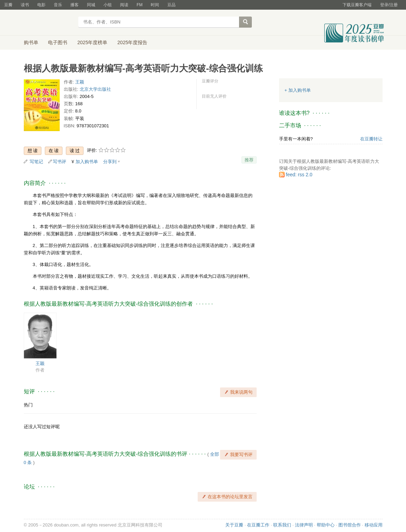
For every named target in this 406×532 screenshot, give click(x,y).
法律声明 (304, 525)
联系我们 (282, 525)
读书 (25, 5)
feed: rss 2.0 (299, 175)
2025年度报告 (132, 42)
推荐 (249, 160)
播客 (75, 5)
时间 (155, 5)
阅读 (124, 5)
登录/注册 (389, 5)
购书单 (31, 42)
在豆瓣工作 (258, 525)
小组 (108, 5)
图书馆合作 (350, 525)
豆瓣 (8, 5)
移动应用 (374, 525)
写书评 (60, 162)
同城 (91, 5)
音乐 (58, 5)
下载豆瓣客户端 (357, 5)
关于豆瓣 (234, 525)
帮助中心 (326, 525)
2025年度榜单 (92, 42)
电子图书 (58, 42)
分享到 (110, 162)
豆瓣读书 (49, 23)
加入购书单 (87, 162)
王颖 (80, 82)
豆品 (171, 5)
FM (140, 5)
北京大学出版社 (95, 89)
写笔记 (36, 162)
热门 (28, 405)
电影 (41, 5)
